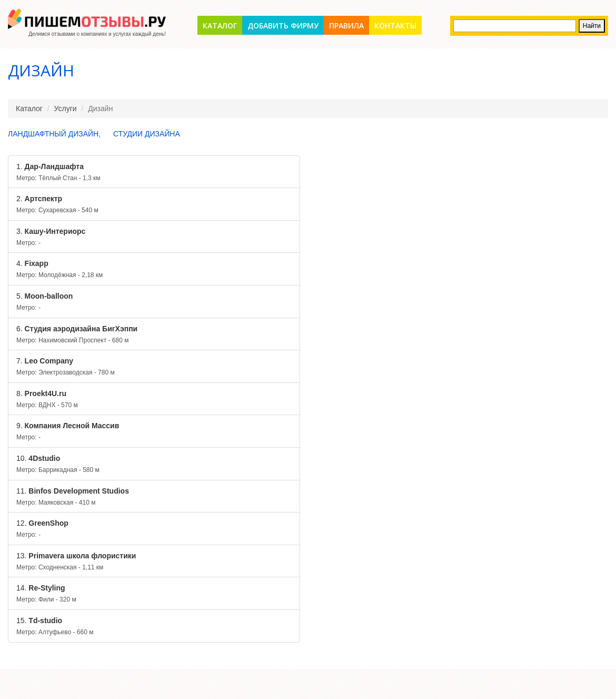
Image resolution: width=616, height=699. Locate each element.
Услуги (66, 109)
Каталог (220, 26)
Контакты (395, 26)
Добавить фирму (283, 26)
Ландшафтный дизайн (53, 134)
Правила (346, 26)
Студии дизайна (147, 134)
